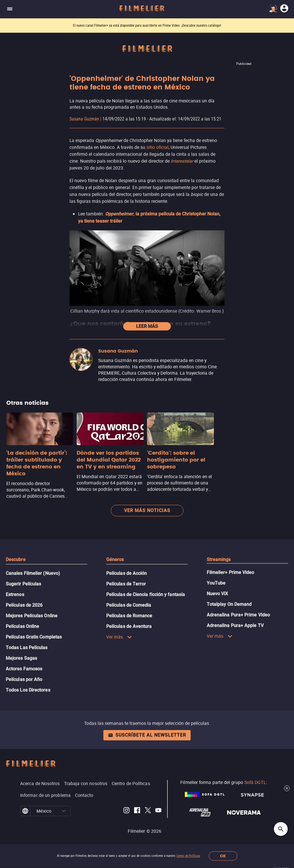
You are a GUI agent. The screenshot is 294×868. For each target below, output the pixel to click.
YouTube (216, 583)
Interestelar (182, 161)
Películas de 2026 (24, 605)
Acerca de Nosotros (40, 783)
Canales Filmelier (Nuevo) (33, 573)
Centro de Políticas (188, 856)
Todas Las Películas (27, 648)
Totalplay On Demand (229, 604)
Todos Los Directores (28, 690)
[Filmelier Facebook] (137, 811)
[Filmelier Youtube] (158, 811)
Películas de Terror (126, 584)
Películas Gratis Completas (34, 637)
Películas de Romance (129, 616)
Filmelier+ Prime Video (231, 572)
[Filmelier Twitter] (148, 811)
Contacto (84, 795)
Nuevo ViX (217, 594)
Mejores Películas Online (32, 616)
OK (223, 856)
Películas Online (22, 626)
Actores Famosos (24, 669)
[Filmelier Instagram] (126, 811)
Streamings (219, 559)
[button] (64, 811)
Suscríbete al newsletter (147, 735)
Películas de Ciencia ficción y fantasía (146, 594)
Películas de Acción (127, 573)
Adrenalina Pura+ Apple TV (235, 625)
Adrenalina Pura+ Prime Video (238, 615)
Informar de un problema (45, 795)
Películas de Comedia (129, 605)
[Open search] (281, 829)
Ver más (119, 637)
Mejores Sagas (21, 658)
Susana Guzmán (84, 119)
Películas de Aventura (129, 626)
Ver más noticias (147, 510)
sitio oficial (157, 147)
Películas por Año (24, 679)
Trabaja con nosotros (86, 783)
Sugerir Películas (23, 584)
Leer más (147, 326)
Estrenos (15, 594)
